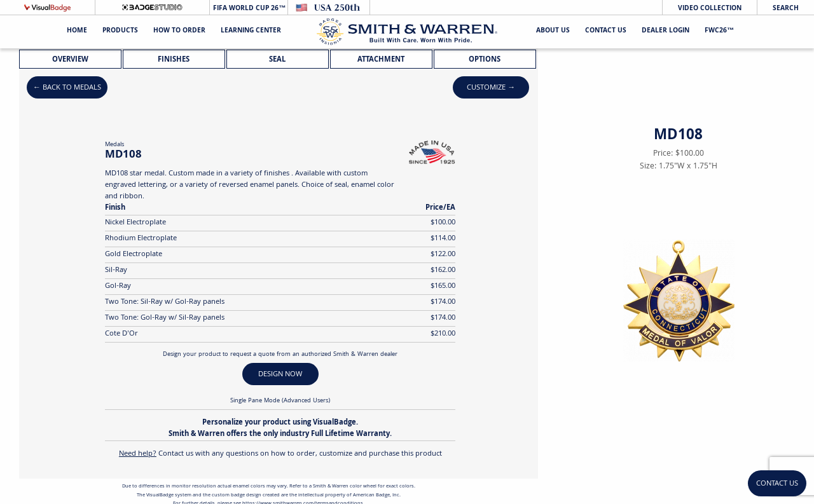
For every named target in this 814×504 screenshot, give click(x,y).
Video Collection (710, 9)
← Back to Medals (67, 88)
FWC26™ (719, 31)
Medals (114, 145)
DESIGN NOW (280, 375)
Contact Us (606, 31)
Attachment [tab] (381, 60)
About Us (553, 31)
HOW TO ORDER (179, 31)
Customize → (491, 88)
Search (786, 9)
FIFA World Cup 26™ (248, 9)
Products (120, 31)
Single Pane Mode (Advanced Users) (280, 401)
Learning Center (251, 31)
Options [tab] (485, 60)
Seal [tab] (277, 60)
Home (77, 31)
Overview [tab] (70, 60)
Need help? (138, 454)
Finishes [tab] (174, 60)
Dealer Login (666, 31)
